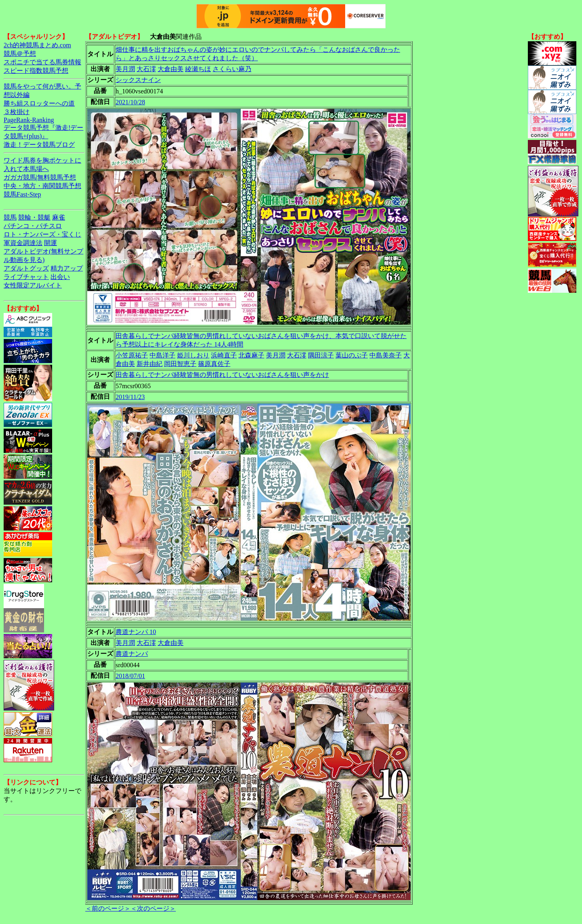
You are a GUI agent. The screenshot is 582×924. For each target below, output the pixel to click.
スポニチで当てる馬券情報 (42, 62)
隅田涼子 (321, 355)
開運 (51, 243)
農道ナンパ (132, 654)
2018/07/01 (130, 676)
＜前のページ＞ (108, 908)
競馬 (10, 217)
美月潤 (125, 69)
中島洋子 (162, 355)
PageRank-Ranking (29, 120)
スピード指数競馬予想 (36, 71)
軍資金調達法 (23, 243)
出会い (60, 277)
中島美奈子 (386, 355)
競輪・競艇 (34, 217)
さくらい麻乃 (232, 69)
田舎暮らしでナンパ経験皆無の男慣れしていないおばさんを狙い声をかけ (222, 375)
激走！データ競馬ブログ (39, 145)
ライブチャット (26, 277)
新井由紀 (150, 364)
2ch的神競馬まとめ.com (37, 45)
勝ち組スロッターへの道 (39, 103)
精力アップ (67, 268)
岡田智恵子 (180, 364)
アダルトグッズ (26, 268)
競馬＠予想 (20, 54)
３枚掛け (17, 112)
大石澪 (146, 69)
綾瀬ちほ (198, 69)
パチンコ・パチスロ (33, 226)
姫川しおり (193, 355)
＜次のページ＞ (153, 908)
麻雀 (59, 217)
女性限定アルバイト (33, 285)
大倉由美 (171, 69)
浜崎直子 (224, 355)
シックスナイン (138, 80)
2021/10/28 (130, 102)
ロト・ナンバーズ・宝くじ (42, 234)
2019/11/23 (130, 397)
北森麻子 (251, 355)
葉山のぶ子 (352, 355)
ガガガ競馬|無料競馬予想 (40, 177)
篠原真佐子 (214, 364)
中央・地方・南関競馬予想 (42, 186)
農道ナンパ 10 (136, 632)
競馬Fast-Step (22, 194)
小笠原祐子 (132, 355)
